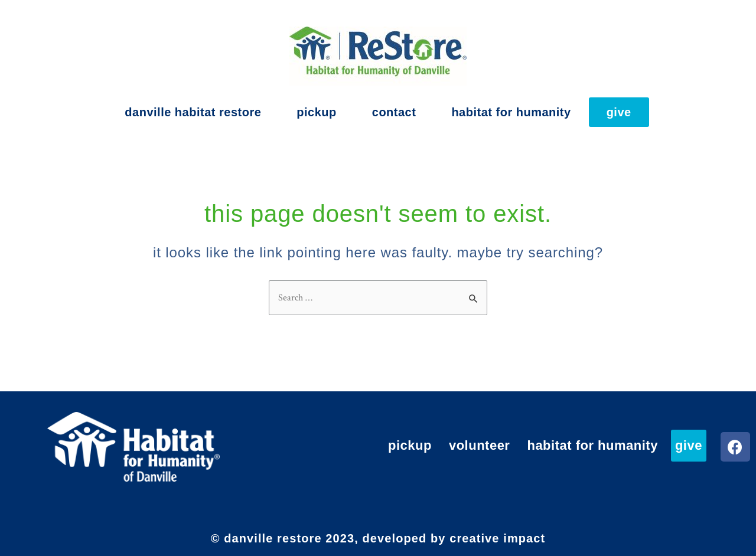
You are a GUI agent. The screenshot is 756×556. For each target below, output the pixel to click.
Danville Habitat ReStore (193, 112)
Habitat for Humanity (511, 112)
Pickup (316, 112)
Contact (394, 112)
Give (619, 112)
